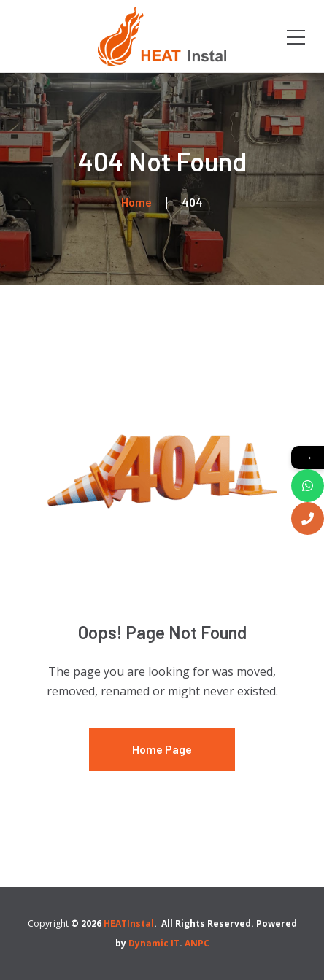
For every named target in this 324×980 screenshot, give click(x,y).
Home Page (162, 749)
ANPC (197, 943)
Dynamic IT (154, 943)
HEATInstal (129, 923)
